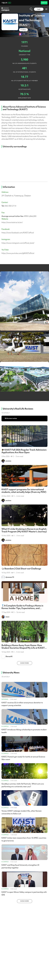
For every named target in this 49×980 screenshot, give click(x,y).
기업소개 (6, 3)
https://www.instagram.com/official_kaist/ (18, 243)
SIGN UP (44, 3)
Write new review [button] (11, 418)
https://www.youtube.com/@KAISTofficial (18, 253)
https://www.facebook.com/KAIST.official (18, 233)
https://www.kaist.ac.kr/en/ (12, 222)
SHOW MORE (25, 663)
